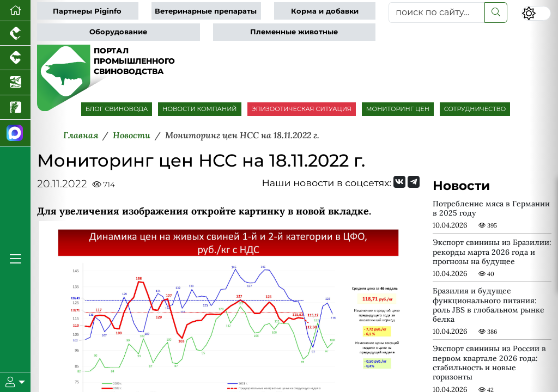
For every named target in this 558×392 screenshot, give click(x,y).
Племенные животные (294, 32)
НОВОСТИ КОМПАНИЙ (199, 109)
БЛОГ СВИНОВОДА (117, 109)
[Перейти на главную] (15, 11)
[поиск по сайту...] (437, 13)
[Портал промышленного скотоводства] (15, 58)
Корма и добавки (325, 11)
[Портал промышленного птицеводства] (15, 33)
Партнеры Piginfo (87, 11)
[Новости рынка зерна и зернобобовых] (15, 108)
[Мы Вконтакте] (399, 182)
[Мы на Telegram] (414, 182)
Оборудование (118, 32)
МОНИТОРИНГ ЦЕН (398, 109)
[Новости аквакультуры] (15, 82)
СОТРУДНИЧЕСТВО (475, 109)
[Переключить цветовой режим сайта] (536, 13)
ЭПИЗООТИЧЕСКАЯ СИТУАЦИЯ (302, 109)
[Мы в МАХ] (15, 133)
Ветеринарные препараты (206, 11)
